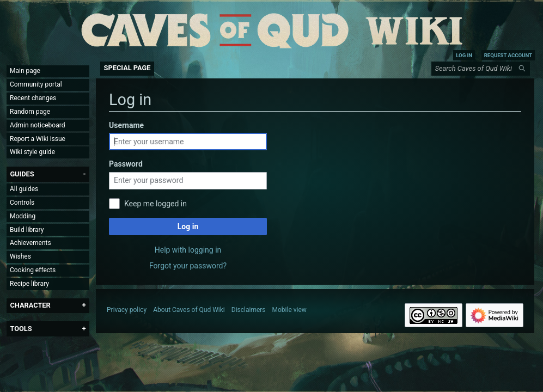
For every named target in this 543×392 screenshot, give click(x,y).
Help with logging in (188, 250)
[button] (22, 174)
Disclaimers (249, 310)
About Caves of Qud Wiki (189, 310)
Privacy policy (127, 310)
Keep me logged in (155, 204)
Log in (188, 226)
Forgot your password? (188, 266)
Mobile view (289, 310)
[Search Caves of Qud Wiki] (483, 69)
